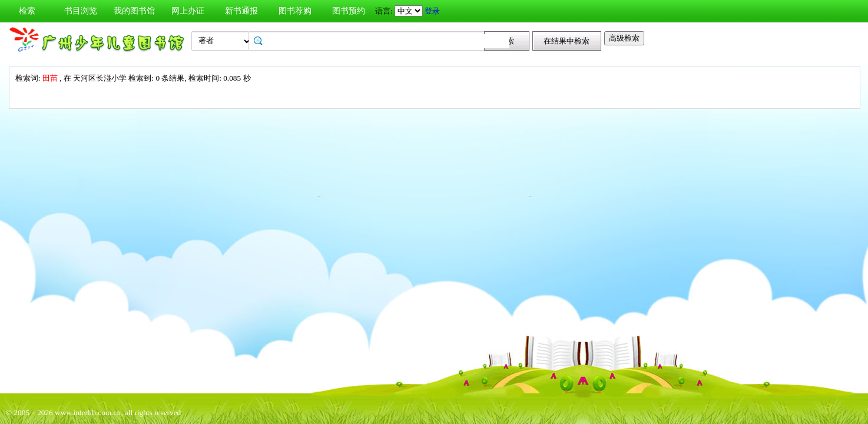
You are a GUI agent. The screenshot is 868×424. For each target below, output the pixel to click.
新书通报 (241, 11)
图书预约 (349, 11)
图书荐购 (295, 11)
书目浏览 (81, 11)
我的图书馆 (134, 11)
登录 (432, 11)
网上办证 (188, 11)
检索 (27, 11)
